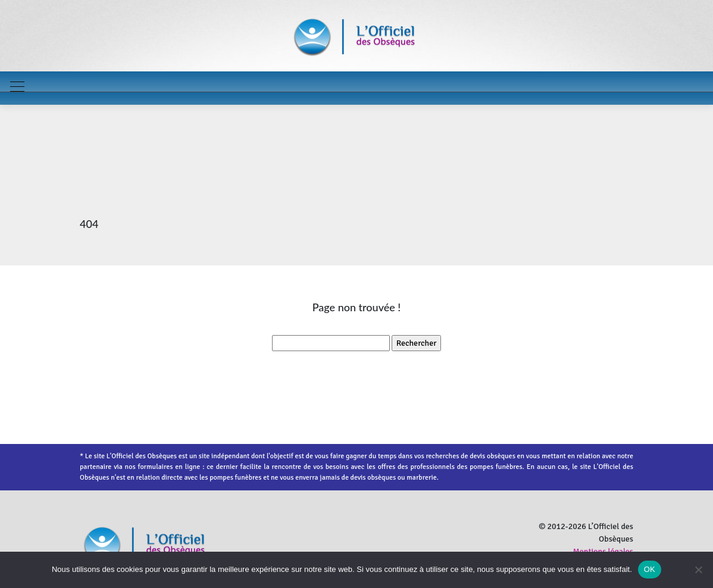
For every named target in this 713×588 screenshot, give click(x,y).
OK (650, 569)
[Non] (698, 570)
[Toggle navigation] (17, 88)
